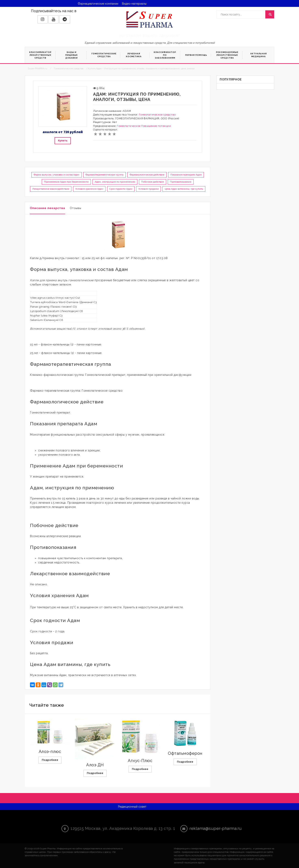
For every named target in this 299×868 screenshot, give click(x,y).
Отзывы (76, 208)
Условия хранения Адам (89, 189)
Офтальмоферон (185, 753)
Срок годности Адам (121, 189)
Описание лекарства (47, 208)
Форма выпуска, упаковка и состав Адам (56, 175)
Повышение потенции (156, 126)
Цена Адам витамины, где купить (184, 189)
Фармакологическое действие (147, 175)
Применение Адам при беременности (66, 182)
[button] (42, 19)
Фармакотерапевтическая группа (104, 175)
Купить (63, 141)
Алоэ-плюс (50, 751)
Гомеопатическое (129, 126)
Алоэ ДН (95, 765)
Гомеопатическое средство (157, 115)
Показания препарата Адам (186, 175)
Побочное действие (153, 182)
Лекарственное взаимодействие (51, 189)
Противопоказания (181, 182)
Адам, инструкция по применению (115, 182)
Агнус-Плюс (140, 761)
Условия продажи (148, 189)
